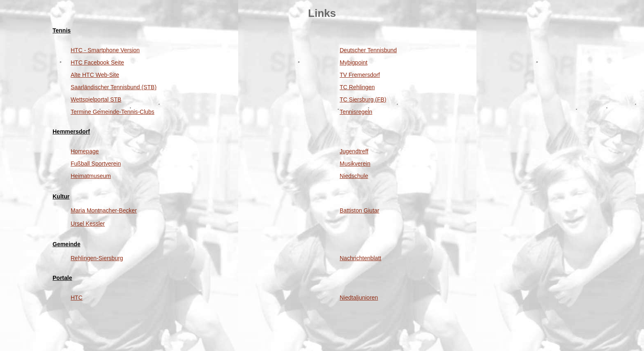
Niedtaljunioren (359, 298)
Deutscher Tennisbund (368, 50)
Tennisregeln (356, 112)
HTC (77, 298)
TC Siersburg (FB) (363, 99)
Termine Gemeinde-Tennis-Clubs (113, 112)
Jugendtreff (354, 151)
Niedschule (354, 176)
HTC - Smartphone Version (105, 50)
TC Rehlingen (357, 87)
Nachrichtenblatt (360, 258)
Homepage (85, 151)
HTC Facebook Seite (97, 62)
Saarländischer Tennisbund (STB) (114, 87)
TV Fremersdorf (360, 75)
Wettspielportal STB (96, 99)
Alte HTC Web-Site (95, 75)
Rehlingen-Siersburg (97, 258)
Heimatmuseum (91, 176)
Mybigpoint (354, 62)
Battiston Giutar (360, 210)
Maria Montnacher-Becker (104, 210)
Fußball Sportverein (96, 164)
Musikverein (355, 164)
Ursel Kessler (88, 224)
